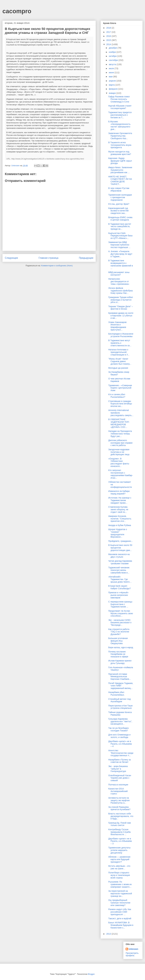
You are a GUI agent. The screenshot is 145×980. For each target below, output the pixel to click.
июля (112, 68)
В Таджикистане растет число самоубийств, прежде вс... (120, 227)
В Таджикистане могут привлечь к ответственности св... (120, 343)
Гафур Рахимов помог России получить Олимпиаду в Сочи (119, 99)
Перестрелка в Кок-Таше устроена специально (120, 707)
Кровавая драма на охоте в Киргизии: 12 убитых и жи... (121, 316)
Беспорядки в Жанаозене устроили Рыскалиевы (121, 335)
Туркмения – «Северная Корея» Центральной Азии (120, 388)
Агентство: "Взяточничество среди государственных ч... (121, 753)
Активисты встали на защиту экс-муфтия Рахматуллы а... (119, 800)
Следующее (11, 258)
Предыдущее (86, 258)
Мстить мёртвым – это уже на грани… (119, 867)
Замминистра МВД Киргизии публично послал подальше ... (119, 245)
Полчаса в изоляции (118, 785)
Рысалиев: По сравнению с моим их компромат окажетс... (120, 884)
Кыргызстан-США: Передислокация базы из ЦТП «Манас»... (120, 236)
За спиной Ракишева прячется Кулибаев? (119, 808)
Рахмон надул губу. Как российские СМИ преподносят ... (120, 912)
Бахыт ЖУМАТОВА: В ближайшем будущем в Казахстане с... (121, 925)
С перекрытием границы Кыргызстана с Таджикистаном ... (120, 604)
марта (112, 85)
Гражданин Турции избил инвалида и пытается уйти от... (121, 300)
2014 (109, 44)
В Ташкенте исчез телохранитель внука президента (120, 145)
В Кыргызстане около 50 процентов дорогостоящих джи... (120, 548)
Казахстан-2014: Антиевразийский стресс (118, 791)
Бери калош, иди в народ (121, 647)
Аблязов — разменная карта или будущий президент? (119, 859)
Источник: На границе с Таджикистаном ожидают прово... (120, 500)
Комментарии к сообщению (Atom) (57, 266)
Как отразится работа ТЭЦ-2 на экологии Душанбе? (119, 632)
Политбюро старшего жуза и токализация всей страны (119, 875)
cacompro (17, 11)
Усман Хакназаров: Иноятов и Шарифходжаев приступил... (118, 326)
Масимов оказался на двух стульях (119, 556)
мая (111, 77)
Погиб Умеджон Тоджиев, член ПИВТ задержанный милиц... (121, 686)
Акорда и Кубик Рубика (120, 525)
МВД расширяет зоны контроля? (119, 274)
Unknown (133, 949)
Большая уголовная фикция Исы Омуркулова (118, 641)
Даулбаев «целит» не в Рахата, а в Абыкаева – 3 (120, 841)
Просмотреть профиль (132, 954)
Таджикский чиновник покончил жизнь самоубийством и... (119, 570)
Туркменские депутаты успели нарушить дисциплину (119, 850)
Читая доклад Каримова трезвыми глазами (120, 562)
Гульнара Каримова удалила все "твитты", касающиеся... (120, 721)
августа (113, 64)
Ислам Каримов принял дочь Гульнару (120, 662)
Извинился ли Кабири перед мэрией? (119, 492)
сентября (114, 60)
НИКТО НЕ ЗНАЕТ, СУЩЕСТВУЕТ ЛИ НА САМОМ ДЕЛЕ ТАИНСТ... (120, 180)
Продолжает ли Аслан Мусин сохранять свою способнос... (121, 613)
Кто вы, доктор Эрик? (119, 204)
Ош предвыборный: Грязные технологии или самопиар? (119, 903)
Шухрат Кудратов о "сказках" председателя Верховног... (118, 533)
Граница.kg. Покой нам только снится (120, 824)
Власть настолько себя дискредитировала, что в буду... (121, 816)
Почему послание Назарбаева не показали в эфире (118, 654)
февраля (113, 89)
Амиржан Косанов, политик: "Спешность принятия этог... (120, 519)
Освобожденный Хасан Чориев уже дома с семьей (120, 778)
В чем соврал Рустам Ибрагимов (119, 189)
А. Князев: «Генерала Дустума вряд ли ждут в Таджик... (120, 254)
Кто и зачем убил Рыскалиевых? (117, 396)
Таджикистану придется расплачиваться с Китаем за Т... (120, 115)
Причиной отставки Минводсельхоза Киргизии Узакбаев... (120, 677)
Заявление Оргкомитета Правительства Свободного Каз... (120, 136)
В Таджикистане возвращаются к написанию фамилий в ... (121, 264)
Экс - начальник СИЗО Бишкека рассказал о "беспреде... (120, 623)
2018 (109, 28)
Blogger (91, 974)
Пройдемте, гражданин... (121, 541)
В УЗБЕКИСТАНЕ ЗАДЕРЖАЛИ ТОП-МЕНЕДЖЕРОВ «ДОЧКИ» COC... (119, 423)
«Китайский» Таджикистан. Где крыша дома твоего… (120, 579)
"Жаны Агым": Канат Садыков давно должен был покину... (120, 361)
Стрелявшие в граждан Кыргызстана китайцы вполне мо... (120, 404)
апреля (113, 81)
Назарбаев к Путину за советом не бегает (119, 761)
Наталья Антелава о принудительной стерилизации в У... (119, 352)
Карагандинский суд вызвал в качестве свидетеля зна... (118, 211)
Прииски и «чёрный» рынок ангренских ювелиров (118, 595)
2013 (109, 934)
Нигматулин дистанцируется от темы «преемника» (119, 281)
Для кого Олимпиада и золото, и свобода (119, 736)
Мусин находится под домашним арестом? (120, 153)
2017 (109, 32)
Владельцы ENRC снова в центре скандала (120, 219)
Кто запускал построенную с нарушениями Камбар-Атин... (121, 474)
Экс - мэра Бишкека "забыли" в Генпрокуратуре (118, 769)
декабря (113, 48)
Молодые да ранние (118, 368)
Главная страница (48, 258)
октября (113, 56)
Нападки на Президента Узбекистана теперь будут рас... (120, 434)
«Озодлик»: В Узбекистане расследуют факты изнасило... (119, 462)
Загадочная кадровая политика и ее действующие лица (119, 452)
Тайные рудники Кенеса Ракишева (120, 714)
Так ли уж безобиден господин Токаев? (118, 729)
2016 (109, 36)
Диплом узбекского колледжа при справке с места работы (120, 443)
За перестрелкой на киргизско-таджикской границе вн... (120, 894)
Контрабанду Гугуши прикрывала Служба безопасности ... (119, 832)
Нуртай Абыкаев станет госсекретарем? (120, 107)
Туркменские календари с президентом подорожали (120, 197)
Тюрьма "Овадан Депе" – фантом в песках (121, 308)
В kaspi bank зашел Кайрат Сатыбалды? (119, 587)
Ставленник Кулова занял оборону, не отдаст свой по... (118, 509)
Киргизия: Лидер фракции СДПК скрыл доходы (120, 161)
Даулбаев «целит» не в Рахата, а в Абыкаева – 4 (120, 744)
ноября (113, 52)
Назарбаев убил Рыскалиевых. (116, 694)
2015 (109, 40)
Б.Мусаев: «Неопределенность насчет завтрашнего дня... (119, 125)
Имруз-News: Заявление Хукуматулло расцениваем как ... (120, 170)
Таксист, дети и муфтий (120, 918)
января (112, 93)
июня (112, 73)
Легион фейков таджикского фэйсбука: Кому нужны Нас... (121, 291)
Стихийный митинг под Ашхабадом (119, 700)
